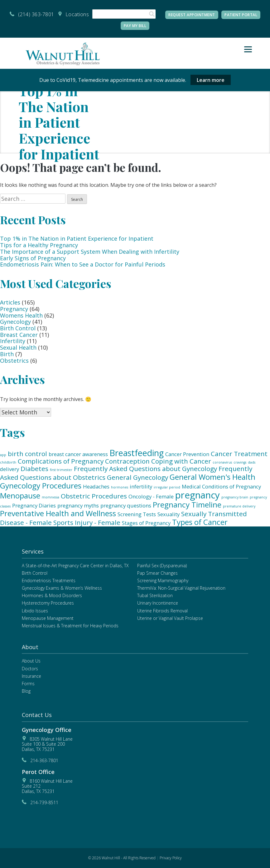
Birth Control (18, 328)
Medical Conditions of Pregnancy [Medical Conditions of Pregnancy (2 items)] (221, 486)
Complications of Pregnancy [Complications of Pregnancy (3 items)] (61, 461)
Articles (10, 302)
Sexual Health (18, 347)
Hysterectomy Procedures (48, 603)
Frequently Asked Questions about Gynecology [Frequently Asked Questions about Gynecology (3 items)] (145, 469)
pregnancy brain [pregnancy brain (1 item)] (235, 497)
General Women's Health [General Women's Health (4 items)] (212, 477)
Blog (26, 691)
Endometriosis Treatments (49, 580)
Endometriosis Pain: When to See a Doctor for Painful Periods (83, 264)
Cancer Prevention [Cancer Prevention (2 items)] (187, 454)
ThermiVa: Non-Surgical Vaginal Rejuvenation (181, 588)
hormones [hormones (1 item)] (120, 487)
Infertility (13, 341)
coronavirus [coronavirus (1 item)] (222, 462)
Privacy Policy (171, 858)
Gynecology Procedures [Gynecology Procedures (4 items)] (41, 486)
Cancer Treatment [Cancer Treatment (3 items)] (239, 454)
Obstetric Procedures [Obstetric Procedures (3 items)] (94, 496)
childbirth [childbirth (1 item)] (8, 462)
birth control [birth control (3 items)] (27, 454)
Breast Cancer (19, 335)
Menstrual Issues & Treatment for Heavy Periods (70, 626)
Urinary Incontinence (158, 603)
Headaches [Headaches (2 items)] (96, 486)
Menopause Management (48, 618)
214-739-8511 (44, 802)
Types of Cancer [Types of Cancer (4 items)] (200, 522)
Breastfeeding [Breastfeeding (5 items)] (137, 453)
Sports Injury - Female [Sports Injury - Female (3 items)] (87, 522)
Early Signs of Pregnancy (33, 258)
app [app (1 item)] (3, 455)
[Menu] (248, 49)
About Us (31, 661)
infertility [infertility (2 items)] (141, 486)
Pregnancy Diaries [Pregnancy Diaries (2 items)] (34, 505)
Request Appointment (192, 15)
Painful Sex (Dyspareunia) (162, 566)
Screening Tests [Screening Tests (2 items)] (137, 514)
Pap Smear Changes (157, 573)
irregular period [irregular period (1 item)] (167, 487)
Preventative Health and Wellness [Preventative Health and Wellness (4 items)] (58, 513)
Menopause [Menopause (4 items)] (20, 495)
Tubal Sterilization (155, 595)
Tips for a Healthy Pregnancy (39, 245)
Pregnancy (14, 309)
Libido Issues (35, 611)
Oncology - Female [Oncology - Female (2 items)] (151, 496)
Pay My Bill (135, 26)
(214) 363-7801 (36, 14)
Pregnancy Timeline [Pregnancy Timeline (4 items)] (187, 505)
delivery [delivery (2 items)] (10, 469)
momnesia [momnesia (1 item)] (51, 497)
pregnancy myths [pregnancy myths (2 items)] (78, 505)
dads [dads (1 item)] (252, 462)
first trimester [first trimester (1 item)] (61, 470)
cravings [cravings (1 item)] (240, 462)
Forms (28, 684)
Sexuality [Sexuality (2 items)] (169, 514)
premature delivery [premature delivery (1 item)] (239, 506)
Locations (77, 14)
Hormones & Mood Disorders (52, 595)
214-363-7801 (44, 760)
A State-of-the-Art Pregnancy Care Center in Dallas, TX (75, 566)
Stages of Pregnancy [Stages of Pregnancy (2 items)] (146, 523)
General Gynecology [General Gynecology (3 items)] (137, 477)
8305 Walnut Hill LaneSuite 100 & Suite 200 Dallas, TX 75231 (47, 744)
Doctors (30, 669)
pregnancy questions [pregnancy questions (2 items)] (126, 505)
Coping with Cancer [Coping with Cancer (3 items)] (181, 461)
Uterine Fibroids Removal (162, 611)
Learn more (211, 80)
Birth (7, 354)
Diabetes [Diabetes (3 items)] (34, 469)
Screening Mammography (163, 580)
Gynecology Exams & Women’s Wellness (62, 588)
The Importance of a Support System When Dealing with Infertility (90, 252)
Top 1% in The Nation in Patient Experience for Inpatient (77, 238)
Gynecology (15, 322)
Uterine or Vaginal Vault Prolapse (170, 618)
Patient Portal (241, 15)
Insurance (31, 676)
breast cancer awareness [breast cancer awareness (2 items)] (78, 454)
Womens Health (21, 315)
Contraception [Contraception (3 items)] (127, 461)
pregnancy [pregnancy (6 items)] (198, 495)
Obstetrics (14, 361)
